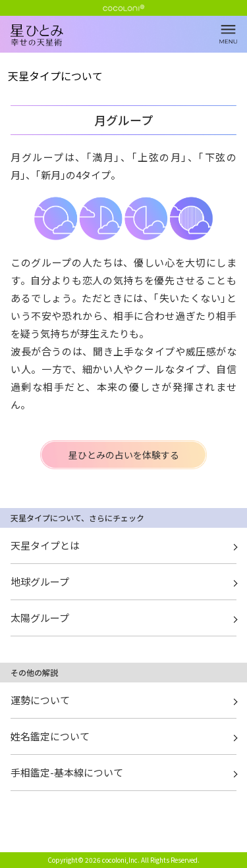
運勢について (40, 700)
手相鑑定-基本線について (67, 772)
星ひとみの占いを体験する (124, 455)
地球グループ (40, 581)
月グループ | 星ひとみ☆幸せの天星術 (129, 46)
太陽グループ (40, 618)
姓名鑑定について (50, 736)
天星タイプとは (45, 545)
